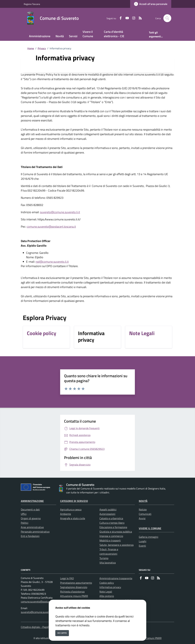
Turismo (104, 558)
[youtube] (126, 18)
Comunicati (145, 514)
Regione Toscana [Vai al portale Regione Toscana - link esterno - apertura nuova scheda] (32, 4)
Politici (25, 523)
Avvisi (142, 518)
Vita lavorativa (108, 563)
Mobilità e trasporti (110, 540)
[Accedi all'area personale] (151, 4)
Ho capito (62, 633)
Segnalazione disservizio (74, 587)
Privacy (42, 48)
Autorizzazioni (107, 514)
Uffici (24, 514)
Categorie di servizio (74, 501)
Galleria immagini (149, 537)
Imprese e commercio (111, 536)
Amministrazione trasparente (116, 578)
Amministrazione (32, 501)
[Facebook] (119, 18)
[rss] (139, 18)
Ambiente (66, 514)
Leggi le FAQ (67, 578)
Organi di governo (31, 518)
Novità (143, 501)
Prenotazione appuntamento (76, 583)
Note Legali (106, 592)
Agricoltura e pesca (71, 509)
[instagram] (132, 18)
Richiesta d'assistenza (72, 592)
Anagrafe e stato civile (73, 518)
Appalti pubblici (108, 509)
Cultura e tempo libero (112, 523)
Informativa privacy (110, 587)
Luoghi (143, 541)
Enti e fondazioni (30, 536)
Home (31, 48)
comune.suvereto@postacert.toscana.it (51, 227)
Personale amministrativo (35, 532)
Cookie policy (107, 583)
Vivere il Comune (150, 528)
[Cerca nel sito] (167, 18)
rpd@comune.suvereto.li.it (52, 262)
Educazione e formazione (113, 527)
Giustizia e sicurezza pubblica (116, 532)
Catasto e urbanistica (111, 518)
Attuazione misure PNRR (74, 596)
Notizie (143, 509)
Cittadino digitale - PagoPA (36, 627)
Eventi (142, 546)
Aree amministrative (32, 527)
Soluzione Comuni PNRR (148, 638)
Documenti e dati (30, 509)
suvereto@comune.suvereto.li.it (60, 212)
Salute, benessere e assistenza (117, 545)
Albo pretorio (107, 596)
